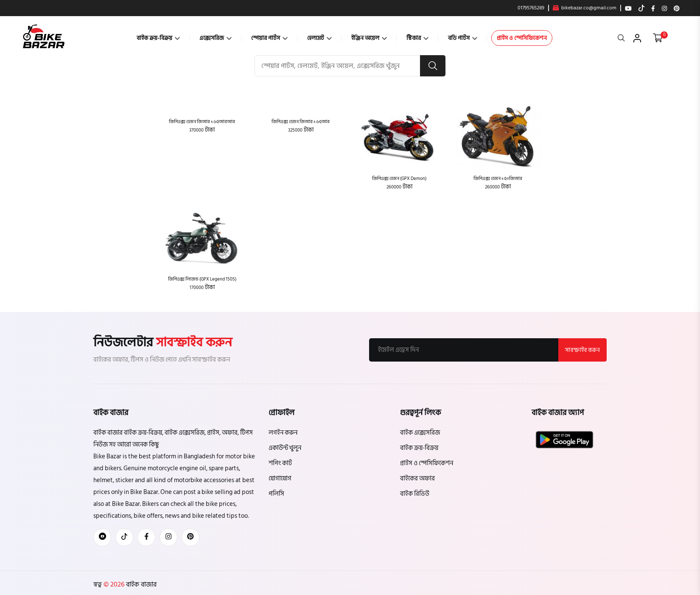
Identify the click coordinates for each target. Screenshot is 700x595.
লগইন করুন (283, 433)
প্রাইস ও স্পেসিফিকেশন (522, 38)
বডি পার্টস (463, 38)
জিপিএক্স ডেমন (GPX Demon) (399, 178)
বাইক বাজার (140, 584)
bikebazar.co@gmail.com (585, 8)
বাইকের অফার (417, 479)
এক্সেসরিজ (216, 38)
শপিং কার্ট (280, 463)
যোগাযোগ (280, 479)
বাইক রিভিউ (415, 494)
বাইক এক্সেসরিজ (420, 433)
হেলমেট (319, 38)
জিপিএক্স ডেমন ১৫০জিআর (498, 178)
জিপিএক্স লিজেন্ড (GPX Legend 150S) (202, 279)
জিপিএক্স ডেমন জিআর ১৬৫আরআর (202, 122)
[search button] (433, 66)
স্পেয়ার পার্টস (269, 38)
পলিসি (276, 494)
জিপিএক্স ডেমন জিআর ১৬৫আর (301, 122)
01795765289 (531, 8)
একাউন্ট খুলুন (285, 448)
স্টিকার (417, 38)
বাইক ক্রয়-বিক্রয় (158, 38)
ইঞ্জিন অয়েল (369, 38)
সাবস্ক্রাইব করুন (582, 350)
